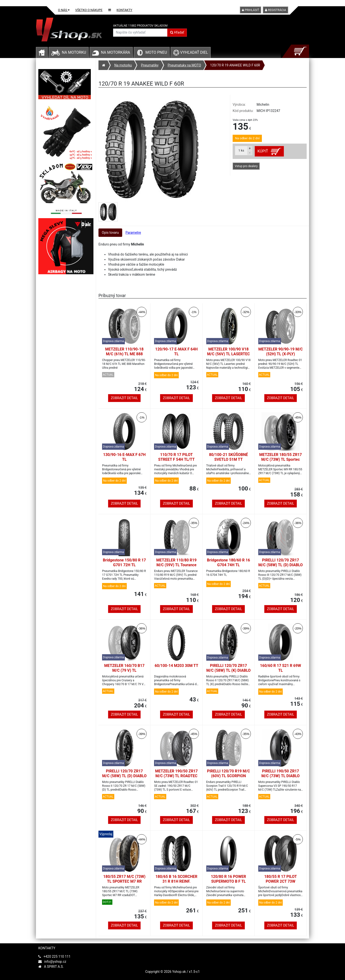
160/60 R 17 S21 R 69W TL (280, 668)
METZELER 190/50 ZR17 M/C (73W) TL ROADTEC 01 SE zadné (176, 776)
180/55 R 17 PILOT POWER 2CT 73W (281, 879)
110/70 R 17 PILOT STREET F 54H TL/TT (176, 457)
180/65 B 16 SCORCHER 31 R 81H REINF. (176, 879)
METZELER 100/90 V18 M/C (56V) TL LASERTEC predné (229, 354)
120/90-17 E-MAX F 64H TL (176, 352)
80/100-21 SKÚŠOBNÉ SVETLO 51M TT (228, 457)
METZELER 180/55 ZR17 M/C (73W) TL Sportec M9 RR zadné (281, 459)
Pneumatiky (150, 65)
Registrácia (276, 10)
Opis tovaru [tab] (110, 233)
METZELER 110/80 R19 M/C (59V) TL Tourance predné (176, 565)
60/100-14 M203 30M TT (176, 666)
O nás (64, 10)
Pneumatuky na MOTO (184, 65)
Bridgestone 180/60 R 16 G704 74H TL (229, 563)
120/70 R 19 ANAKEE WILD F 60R (235, 65)
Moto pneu (156, 52)
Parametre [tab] (133, 233)
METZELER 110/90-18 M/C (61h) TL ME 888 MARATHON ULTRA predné (124, 356)
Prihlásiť (250, 10)
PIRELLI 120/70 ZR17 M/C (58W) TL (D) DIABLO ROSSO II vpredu (124, 776)
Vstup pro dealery (246, 166)
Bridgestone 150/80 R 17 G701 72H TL (124, 563)
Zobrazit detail (124, 398)
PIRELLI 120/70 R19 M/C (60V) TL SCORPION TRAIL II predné (228, 776)
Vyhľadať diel (191, 52)
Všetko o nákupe (89, 10)
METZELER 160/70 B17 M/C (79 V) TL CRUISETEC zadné (124, 670)
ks (241, 150)
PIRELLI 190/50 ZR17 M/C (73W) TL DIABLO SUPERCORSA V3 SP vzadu (281, 778)
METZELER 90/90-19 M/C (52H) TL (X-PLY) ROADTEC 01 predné (280, 354)
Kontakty (125, 10)
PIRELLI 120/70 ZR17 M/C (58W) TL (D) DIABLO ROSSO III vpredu (280, 565)
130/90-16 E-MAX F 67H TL (124, 457)
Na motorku (74, 52)
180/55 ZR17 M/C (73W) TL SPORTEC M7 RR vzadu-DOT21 (124, 881)
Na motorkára (115, 52)
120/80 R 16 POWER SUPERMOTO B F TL (228, 879)
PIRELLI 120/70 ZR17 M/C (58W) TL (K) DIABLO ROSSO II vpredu (228, 670)
